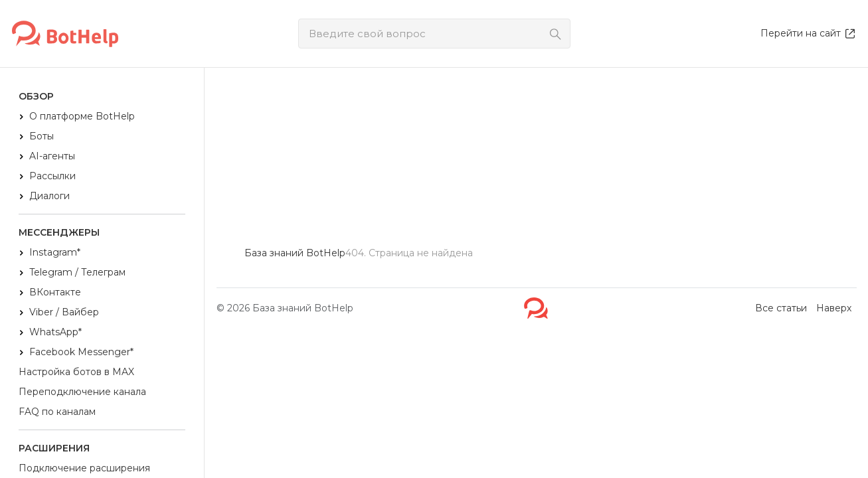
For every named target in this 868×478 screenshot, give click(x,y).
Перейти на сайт (809, 33)
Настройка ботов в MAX (76, 372)
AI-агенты (52, 156)
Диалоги (49, 196)
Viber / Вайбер (64, 312)
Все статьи (781, 308)
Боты (42, 136)
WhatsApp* (55, 332)
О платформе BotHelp (82, 116)
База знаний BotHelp (303, 308)
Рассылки (52, 176)
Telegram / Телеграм (77, 272)
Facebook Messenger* (81, 352)
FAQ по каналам (57, 412)
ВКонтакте (55, 292)
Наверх (834, 308)
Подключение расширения (84, 468)
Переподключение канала (82, 392)
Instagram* (55, 252)
